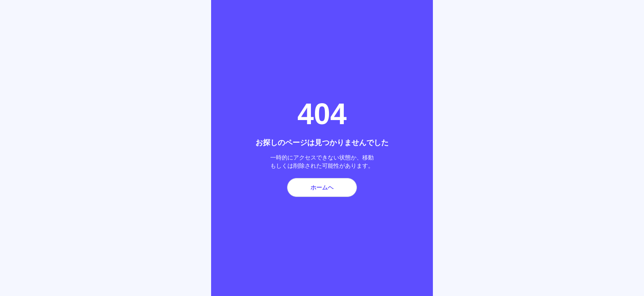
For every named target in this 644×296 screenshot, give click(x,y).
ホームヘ (322, 187)
